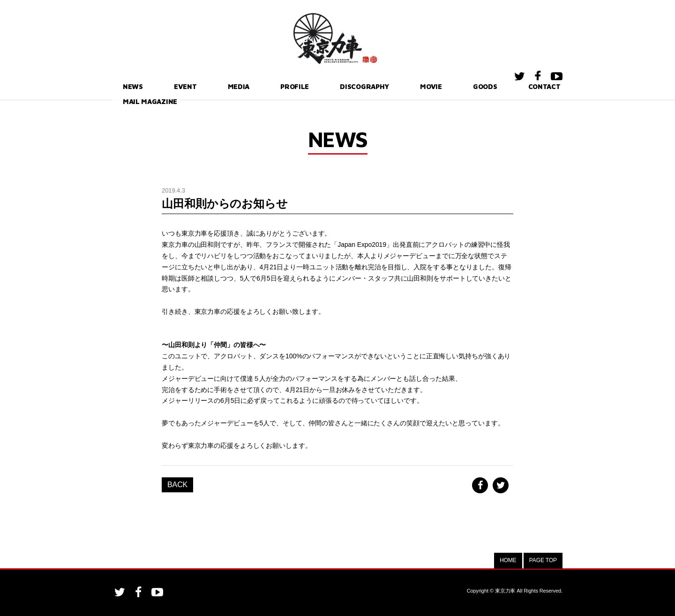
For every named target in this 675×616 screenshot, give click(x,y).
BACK (177, 485)
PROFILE (251, 86)
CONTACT (463, 86)
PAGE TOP (543, 560)
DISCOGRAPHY (313, 86)
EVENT (165, 86)
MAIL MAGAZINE (529, 86)
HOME (508, 560)
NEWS (124, 86)
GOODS (414, 86)
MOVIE (371, 86)
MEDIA (206, 86)
